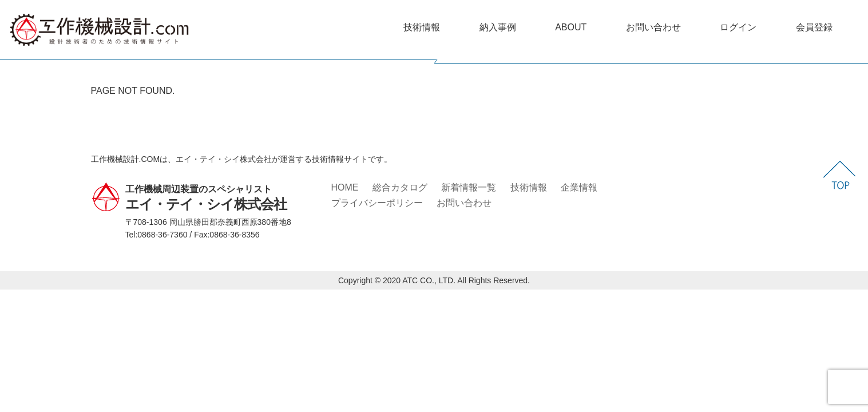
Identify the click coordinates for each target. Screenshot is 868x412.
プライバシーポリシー (377, 203)
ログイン (738, 27)
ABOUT (571, 27)
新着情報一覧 (469, 187)
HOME (345, 187)
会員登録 (814, 27)
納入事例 (498, 27)
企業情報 (579, 187)
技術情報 (422, 27)
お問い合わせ (653, 27)
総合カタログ (400, 187)
